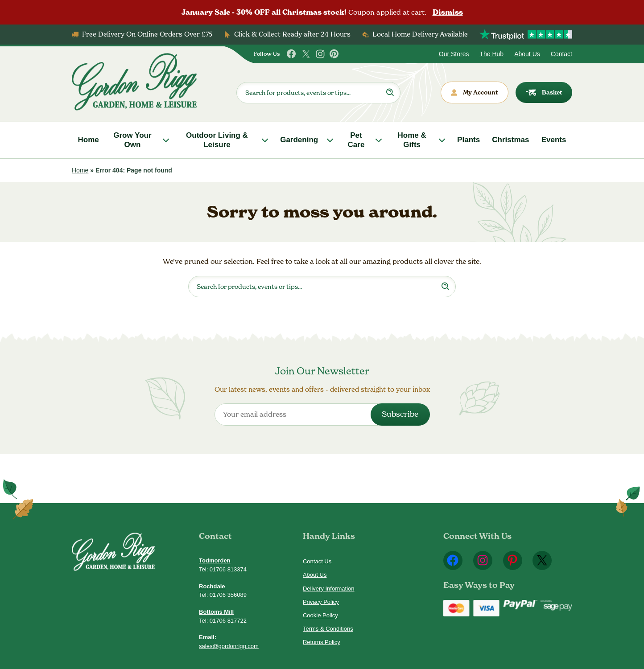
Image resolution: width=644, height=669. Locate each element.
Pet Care (356, 140)
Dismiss (448, 12)
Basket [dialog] (544, 92)
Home (89, 140)
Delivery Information (329, 589)
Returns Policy (322, 642)
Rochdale (212, 586)
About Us (527, 54)
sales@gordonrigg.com (229, 646)
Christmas (510, 140)
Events (554, 140)
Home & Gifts (412, 140)
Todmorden (215, 560)
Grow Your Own (132, 140)
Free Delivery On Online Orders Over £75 (147, 34)
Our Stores (454, 54)
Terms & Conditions (328, 629)
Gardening (299, 140)
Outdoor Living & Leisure (217, 140)
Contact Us (317, 561)
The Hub (491, 54)
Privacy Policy (321, 602)
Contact (561, 54)
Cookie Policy (320, 615)
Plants (469, 140)
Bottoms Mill (216, 612)
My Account (475, 92)
